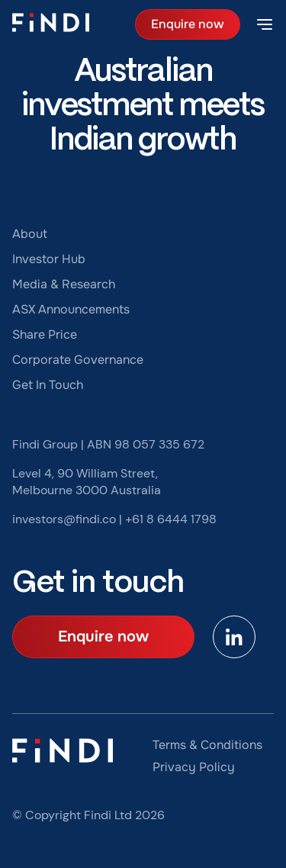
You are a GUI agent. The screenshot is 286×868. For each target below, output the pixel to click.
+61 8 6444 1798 (171, 519)
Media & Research (64, 284)
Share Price (45, 334)
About (30, 234)
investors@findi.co (64, 519)
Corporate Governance (78, 360)
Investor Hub (49, 259)
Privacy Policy (194, 767)
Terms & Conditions (207, 745)
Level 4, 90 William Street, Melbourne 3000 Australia (87, 482)
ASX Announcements (71, 309)
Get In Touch (48, 385)
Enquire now (188, 24)
